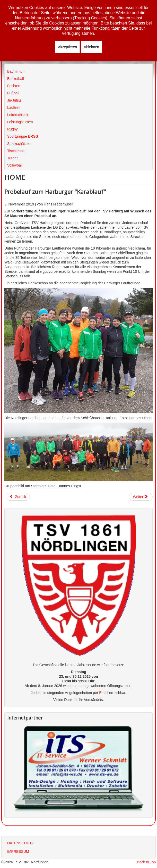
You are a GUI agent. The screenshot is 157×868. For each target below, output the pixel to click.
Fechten (14, 86)
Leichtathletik (18, 115)
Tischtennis (16, 151)
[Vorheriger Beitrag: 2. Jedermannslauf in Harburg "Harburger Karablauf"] (18, 497)
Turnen (13, 158)
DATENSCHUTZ (20, 843)
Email (104, 693)
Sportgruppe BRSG (23, 136)
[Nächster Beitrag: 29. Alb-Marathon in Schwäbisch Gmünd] (141, 497)
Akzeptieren (67, 47)
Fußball (13, 93)
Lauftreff (14, 108)
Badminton (16, 71)
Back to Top (146, 862)
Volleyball (15, 165)
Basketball (16, 79)
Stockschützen (19, 144)
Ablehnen (91, 47)
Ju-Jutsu (14, 100)
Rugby (12, 129)
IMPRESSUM (18, 852)
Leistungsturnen (20, 122)
